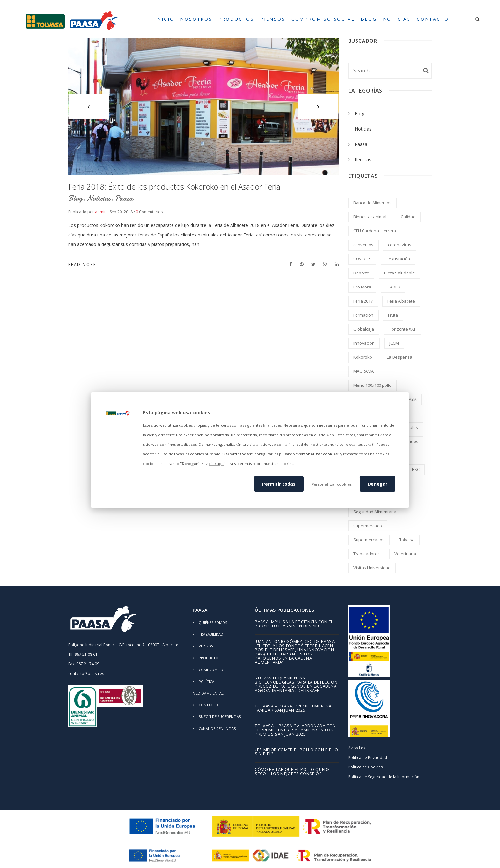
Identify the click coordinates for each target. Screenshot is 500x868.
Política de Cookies (365, 767)
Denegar (378, 484)
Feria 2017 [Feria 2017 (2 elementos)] (363, 301)
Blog (75, 198)
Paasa (124, 198)
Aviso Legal (358, 748)
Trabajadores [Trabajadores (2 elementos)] (367, 554)
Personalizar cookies (332, 484)
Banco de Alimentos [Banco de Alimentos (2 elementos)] (372, 203)
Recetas (363, 159)
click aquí (217, 464)
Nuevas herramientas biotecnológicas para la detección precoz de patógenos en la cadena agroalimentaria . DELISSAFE (296, 685)
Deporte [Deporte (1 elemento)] (361, 273)
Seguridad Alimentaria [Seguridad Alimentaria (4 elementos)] (375, 512)
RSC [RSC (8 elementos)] (416, 469)
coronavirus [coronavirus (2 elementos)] (400, 245)
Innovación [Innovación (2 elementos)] (364, 343)
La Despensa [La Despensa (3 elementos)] (400, 357)
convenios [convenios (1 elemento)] (363, 245)
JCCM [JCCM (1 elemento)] (394, 343)
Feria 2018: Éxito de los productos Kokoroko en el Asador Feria (174, 187)
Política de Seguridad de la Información (384, 777)
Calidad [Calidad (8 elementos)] (408, 217)
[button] (88, 107)
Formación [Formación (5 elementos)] (363, 315)
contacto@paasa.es (86, 673)
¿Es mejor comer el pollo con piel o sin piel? (297, 752)
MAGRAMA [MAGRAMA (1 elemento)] (364, 371)
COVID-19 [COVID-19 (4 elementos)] (362, 259)
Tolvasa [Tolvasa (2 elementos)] (407, 540)
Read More (82, 264)
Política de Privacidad (368, 757)
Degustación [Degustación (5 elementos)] (398, 259)
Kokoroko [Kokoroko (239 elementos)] (363, 357)
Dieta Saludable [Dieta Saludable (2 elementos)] (399, 273)
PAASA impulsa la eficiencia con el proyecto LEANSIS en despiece (294, 624)
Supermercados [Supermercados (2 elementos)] (369, 540)
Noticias (99, 198)
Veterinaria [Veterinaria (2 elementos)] (405, 554)
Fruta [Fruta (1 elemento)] (393, 315)
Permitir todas (279, 484)
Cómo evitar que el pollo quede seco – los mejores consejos (292, 772)
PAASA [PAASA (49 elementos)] (410, 399)
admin (101, 212)
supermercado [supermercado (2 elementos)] (368, 526)
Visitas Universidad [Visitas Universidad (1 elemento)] (372, 568)
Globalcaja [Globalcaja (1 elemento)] (364, 329)
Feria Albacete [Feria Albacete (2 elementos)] (401, 301)
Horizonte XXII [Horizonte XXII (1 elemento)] (402, 329)
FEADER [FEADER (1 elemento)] (393, 287)
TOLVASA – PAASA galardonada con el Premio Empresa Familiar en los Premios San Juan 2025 (295, 730)
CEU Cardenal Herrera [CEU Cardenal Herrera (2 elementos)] (375, 231)
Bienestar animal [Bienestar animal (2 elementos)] (370, 217)
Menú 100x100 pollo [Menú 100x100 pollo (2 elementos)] (372, 385)
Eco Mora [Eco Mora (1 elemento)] (362, 287)
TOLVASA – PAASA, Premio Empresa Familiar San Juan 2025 (293, 708)
